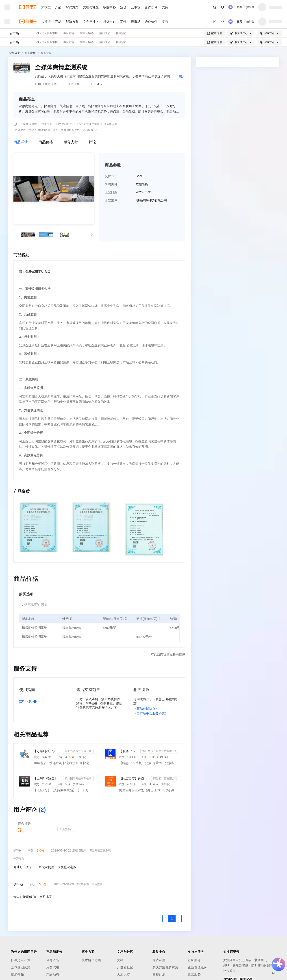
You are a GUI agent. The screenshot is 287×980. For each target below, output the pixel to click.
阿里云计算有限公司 (165, 778)
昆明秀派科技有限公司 (78, 751)
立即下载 (29, 701)
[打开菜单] (7, 7)
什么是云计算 (21, 960)
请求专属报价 (234, 145)
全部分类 (15, 53)
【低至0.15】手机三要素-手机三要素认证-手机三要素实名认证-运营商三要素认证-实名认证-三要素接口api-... (129, 751)
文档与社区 (91, 7)
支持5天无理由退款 (88, 124)
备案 (239, 7)
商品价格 (46, 142)
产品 (58, 7)
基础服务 (194, 960)
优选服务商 (110, 124)
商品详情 (21, 142)
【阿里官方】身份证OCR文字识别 (134, 778)
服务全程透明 (64, 124)
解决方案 (72, 7)
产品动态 (53, 974)
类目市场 (69, 33)
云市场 (136, 7)
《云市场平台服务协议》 (151, 713)
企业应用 (30, 53)
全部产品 (53, 960)
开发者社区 (125, 967)
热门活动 (105, 33)
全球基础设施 (21, 967)
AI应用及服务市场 (47, 33)
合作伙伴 (151, 7)
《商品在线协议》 (146, 708)
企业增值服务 (197, 967)
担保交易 (47, 124)
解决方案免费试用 (165, 967)
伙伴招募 (121, 33)
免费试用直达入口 (38, 272)
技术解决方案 (91, 960)
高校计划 (159, 974)
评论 (92, 142)
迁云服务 (194, 974)
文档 (120, 960)
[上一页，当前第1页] (165, 918)
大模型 (46, 7)
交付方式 (111, 176)
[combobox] (235, 125)
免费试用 (53, 967)
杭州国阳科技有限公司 (78, 778)
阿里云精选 (87, 33)
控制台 (250, 7)
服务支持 (71, 142)
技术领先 (17, 974)
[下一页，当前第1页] (178, 918)
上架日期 (111, 192)
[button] (16, 235)
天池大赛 (124, 974)
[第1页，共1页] (172, 918)
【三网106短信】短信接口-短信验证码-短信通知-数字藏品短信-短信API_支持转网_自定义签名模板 (47, 778)
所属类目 (111, 184)
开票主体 (111, 200)
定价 (123, 7)
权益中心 (109, 7)
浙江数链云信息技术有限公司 (160, 751)
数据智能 (46, 53)
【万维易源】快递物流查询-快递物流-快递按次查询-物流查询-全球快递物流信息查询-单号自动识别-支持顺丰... (47, 751)
